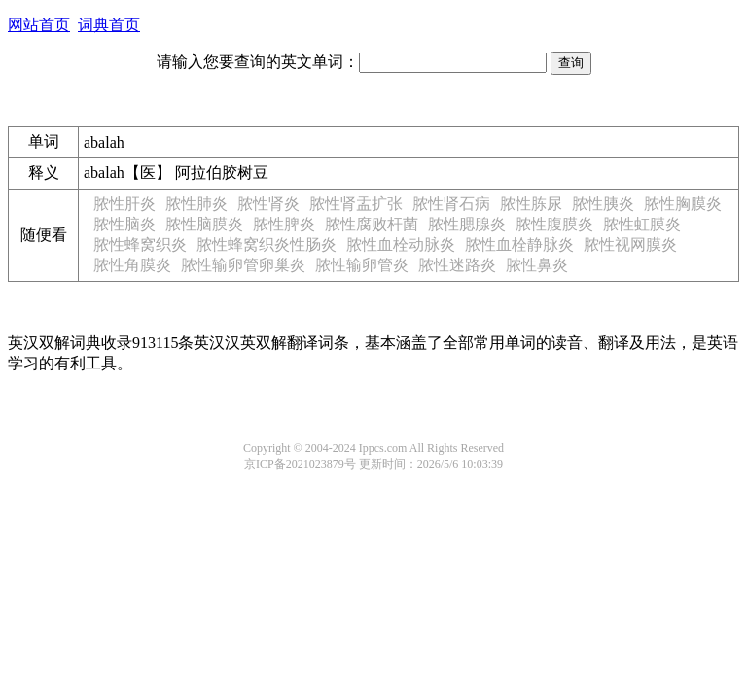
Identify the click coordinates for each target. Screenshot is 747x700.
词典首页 (109, 25)
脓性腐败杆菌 (372, 224)
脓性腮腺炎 (467, 224)
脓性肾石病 (451, 204)
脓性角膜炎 (132, 265)
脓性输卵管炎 (362, 265)
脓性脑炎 (124, 224)
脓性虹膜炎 (642, 224)
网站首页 (39, 25)
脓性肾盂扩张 (356, 204)
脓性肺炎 (196, 204)
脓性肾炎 (268, 204)
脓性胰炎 (603, 204)
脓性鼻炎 (537, 265)
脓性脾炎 (284, 224)
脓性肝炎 (124, 204)
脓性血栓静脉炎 (519, 245)
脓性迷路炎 (457, 265)
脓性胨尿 (531, 204)
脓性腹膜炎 (554, 224)
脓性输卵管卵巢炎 (243, 265)
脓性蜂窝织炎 (140, 245)
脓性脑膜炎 (204, 224)
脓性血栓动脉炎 (401, 245)
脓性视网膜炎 (630, 245)
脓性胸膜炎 (683, 204)
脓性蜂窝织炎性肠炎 (267, 245)
